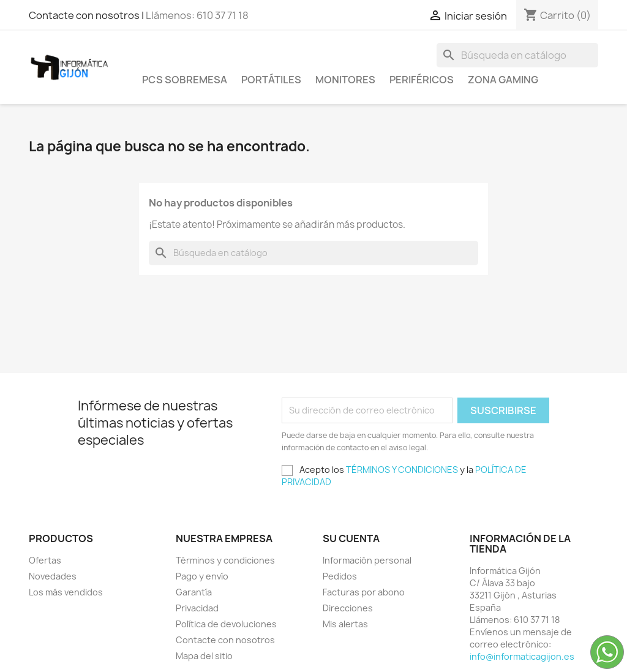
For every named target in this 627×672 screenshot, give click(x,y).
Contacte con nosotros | (87, 15)
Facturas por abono (364, 592)
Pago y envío (202, 576)
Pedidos (340, 576)
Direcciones (348, 608)
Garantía (194, 592)
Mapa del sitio (204, 656)
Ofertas (45, 560)
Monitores (345, 80)
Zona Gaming (503, 80)
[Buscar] (517, 55)
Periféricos (422, 80)
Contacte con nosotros (225, 640)
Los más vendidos (66, 592)
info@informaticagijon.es (522, 656)
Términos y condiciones (225, 560)
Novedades (53, 576)
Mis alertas (345, 624)
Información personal (367, 560)
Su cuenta (351, 538)
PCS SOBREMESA (185, 80)
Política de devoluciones (226, 624)
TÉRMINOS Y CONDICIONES (402, 470)
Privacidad (197, 608)
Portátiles (271, 80)
